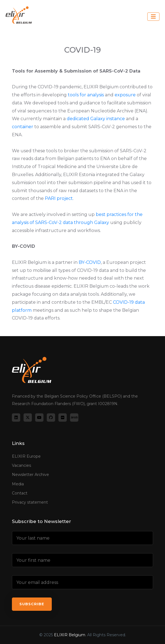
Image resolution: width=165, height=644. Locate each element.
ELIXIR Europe (26, 456)
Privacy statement (30, 502)
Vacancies (21, 465)
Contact (20, 493)
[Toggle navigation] (153, 17)
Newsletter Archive (30, 475)
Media (18, 484)
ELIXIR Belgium (70, 635)
